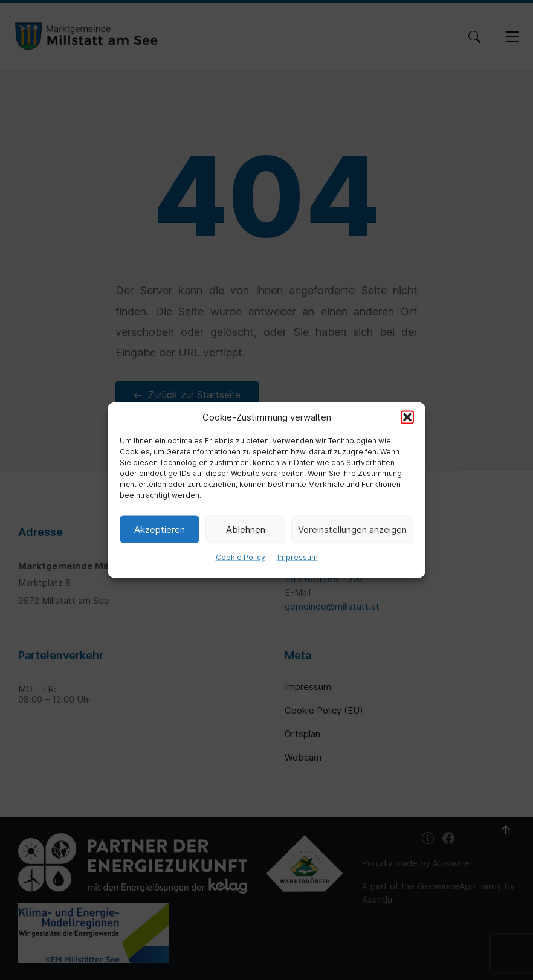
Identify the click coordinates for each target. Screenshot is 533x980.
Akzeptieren (160, 529)
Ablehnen (246, 529)
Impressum (298, 557)
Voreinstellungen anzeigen (352, 529)
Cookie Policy (241, 557)
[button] (407, 417)
